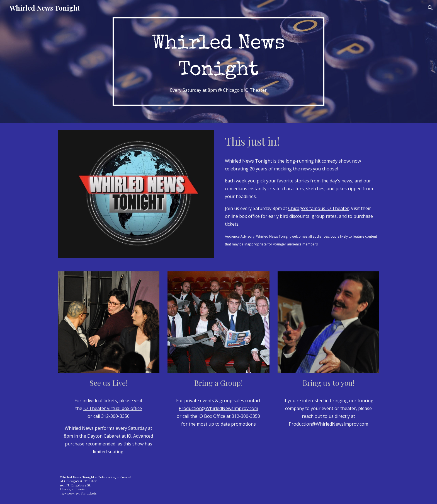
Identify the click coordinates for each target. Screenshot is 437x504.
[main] (219, 62)
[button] (430, 8)
